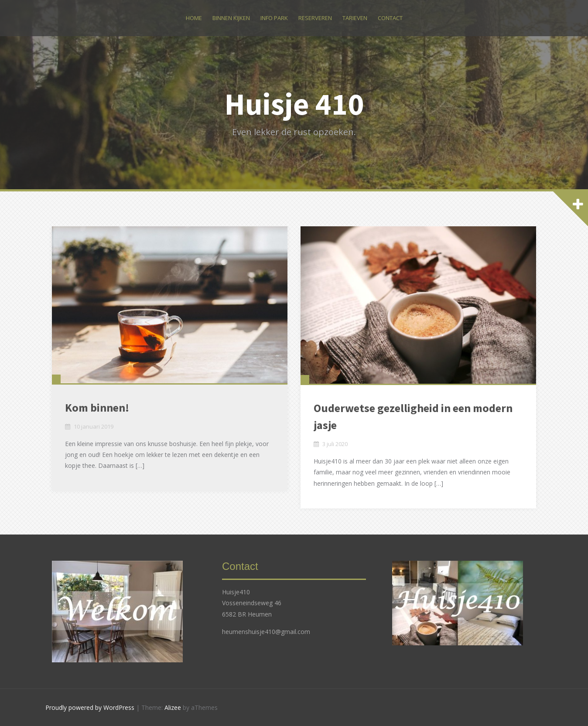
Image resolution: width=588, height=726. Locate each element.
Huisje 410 (294, 104)
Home (194, 18)
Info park (274, 18)
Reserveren (315, 18)
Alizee (173, 707)
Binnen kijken (231, 18)
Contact (390, 18)
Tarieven (355, 18)
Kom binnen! (97, 407)
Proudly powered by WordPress (90, 707)
